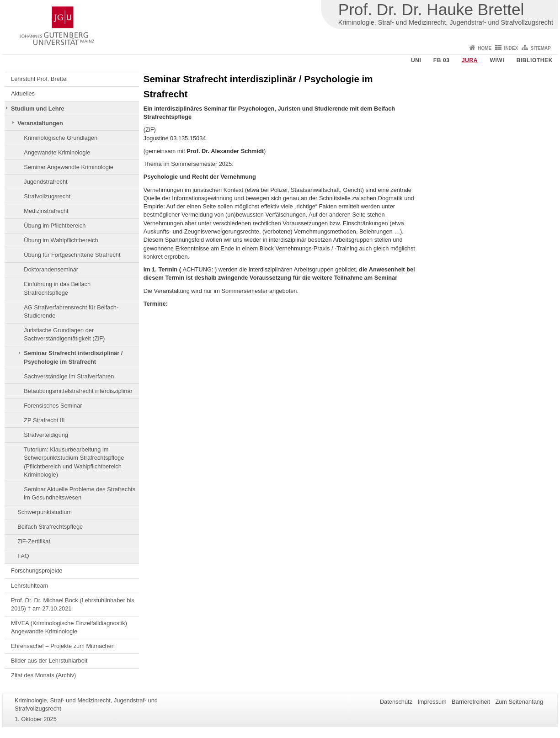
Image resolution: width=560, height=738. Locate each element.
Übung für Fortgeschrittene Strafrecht (72, 255)
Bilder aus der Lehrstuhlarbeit (49, 661)
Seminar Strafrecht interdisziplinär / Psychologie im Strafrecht (73, 357)
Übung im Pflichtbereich (55, 226)
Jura (470, 60)
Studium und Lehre (38, 109)
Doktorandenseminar (51, 269)
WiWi (497, 60)
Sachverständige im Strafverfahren (69, 376)
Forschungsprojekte (37, 571)
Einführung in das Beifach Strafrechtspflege (57, 288)
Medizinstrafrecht (46, 211)
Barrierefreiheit (471, 702)
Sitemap (541, 48)
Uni (416, 60)
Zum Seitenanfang (519, 702)
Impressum (432, 702)
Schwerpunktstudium (45, 512)
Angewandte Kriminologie (57, 152)
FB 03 (442, 60)
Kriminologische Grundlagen (61, 138)
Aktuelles (23, 93)
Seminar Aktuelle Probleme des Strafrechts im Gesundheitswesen (80, 493)
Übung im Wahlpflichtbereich (61, 240)
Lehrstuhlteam (29, 586)
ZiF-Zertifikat (34, 541)
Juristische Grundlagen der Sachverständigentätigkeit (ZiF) (64, 334)
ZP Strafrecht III (44, 420)
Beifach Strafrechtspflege (50, 527)
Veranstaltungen (40, 123)
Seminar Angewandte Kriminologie (69, 167)
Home (485, 48)
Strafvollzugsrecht (47, 196)
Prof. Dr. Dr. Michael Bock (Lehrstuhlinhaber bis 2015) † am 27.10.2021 (73, 604)
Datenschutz (396, 702)
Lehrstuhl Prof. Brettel (39, 79)
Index (511, 48)
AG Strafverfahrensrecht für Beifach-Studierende (71, 311)
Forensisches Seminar (53, 406)
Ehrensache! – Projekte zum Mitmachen (63, 646)
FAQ (23, 556)
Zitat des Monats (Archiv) (43, 675)
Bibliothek (535, 60)
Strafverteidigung (46, 435)
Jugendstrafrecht (45, 182)
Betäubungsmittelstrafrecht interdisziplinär (78, 391)
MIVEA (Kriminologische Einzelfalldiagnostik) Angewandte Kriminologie (69, 627)
